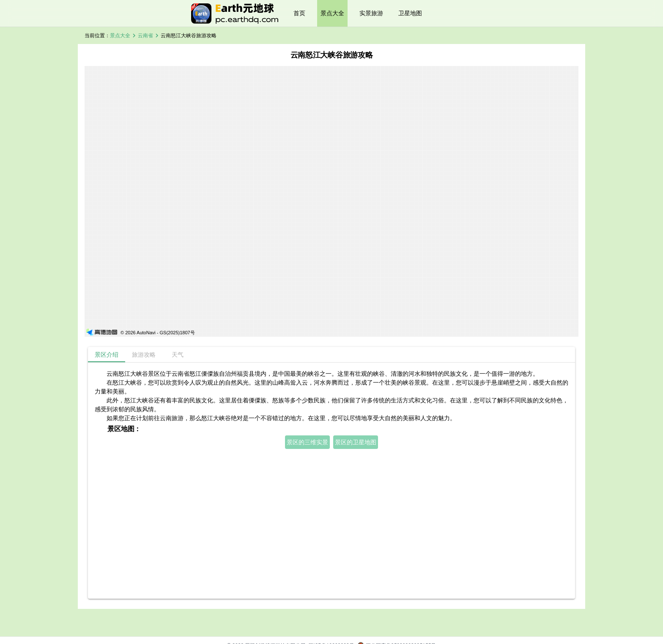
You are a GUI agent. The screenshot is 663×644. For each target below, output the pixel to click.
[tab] (107, 355)
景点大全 (332, 13)
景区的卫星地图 (356, 442)
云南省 (145, 36)
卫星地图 (410, 13)
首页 (299, 13)
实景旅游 (371, 13)
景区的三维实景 (307, 442)
